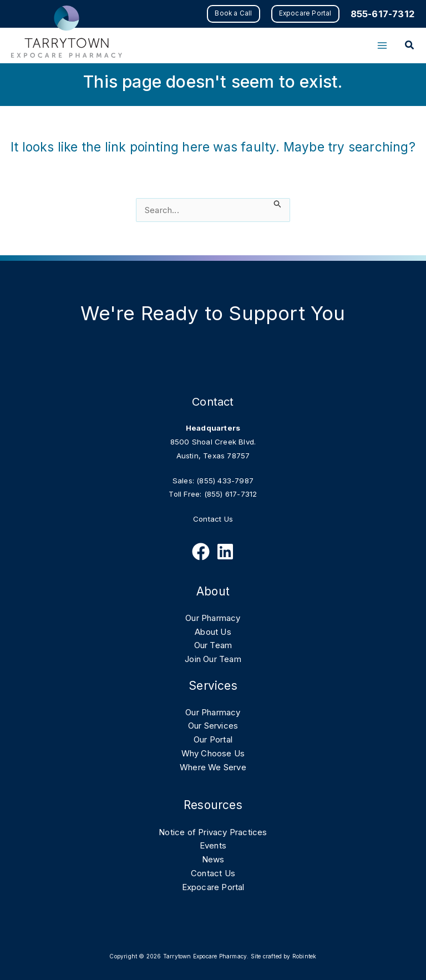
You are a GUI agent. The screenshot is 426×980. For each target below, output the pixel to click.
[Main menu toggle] (382, 46)
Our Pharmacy (213, 618)
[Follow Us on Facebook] (201, 552)
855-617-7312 (382, 14)
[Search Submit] (278, 204)
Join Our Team (213, 659)
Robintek (305, 956)
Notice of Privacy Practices (213, 832)
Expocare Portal (213, 887)
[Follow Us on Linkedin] (225, 552)
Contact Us (213, 519)
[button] (232, 14)
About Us (213, 632)
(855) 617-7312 (231, 494)
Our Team (213, 645)
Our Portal (213, 739)
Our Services (213, 726)
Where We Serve (213, 767)
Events (213, 845)
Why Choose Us (213, 753)
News (213, 859)
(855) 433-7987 (225, 481)
